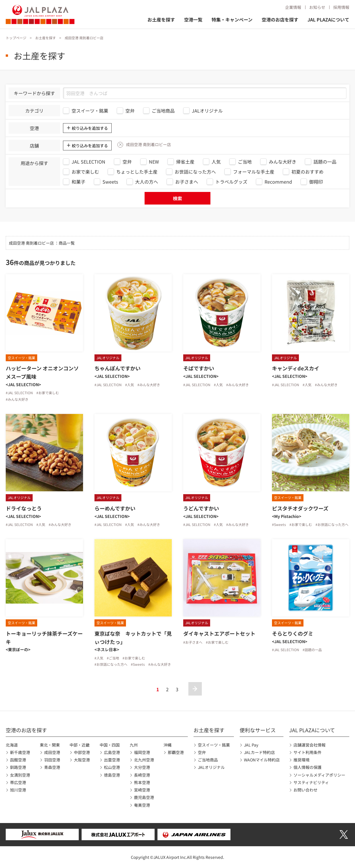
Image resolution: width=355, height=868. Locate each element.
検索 (178, 198)
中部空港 (82, 752)
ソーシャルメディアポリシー (319, 775)
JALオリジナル (211, 767)
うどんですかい (201, 508)
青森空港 (52, 767)
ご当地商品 (208, 760)
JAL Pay (251, 745)
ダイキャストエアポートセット (219, 633)
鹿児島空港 (144, 797)
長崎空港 (142, 775)
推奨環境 (301, 760)
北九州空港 (144, 760)
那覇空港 (176, 752)
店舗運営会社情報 (309, 745)
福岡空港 (142, 752)
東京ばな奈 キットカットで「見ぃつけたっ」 (133, 638)
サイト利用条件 (307, 752)
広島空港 (112, 752)
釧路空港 (18, 767)
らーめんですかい (115, 508)
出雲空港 (112, 760)
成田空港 (52, 752)
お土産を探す (161, 19)
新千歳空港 (20, 752)
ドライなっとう (24, 508)
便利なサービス (258, 730)
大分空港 (142, 767)
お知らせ (317, 7)
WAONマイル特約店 (262, 760)
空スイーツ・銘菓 (214, 745)
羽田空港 (52, 760)
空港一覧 (193, 19)
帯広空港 (18, 782)
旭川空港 (18, 790)
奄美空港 (142, 805)
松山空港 (112, 767)
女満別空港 (20, 775)
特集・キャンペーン (232, 19)
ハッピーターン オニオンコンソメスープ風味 (42, 372)
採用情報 (341, 7)
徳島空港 (112, 775)
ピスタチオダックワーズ (300, 508)
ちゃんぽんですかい (118, 368)
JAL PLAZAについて (328, 19)
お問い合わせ (305, 790)
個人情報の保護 (307, 767)
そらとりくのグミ (293, 633)
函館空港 (18, 760)
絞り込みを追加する (90, 128)
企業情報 (293, 7)
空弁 (202, 752)
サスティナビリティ (311, 782)
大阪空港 (82, 760)
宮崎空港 (142, 790)
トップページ (16, 38)
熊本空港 (142, 782)
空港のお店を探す (280, 19)
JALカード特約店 (259, 752)
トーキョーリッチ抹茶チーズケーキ (44, 638)
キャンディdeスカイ (296, 368)
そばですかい (199, 368)
